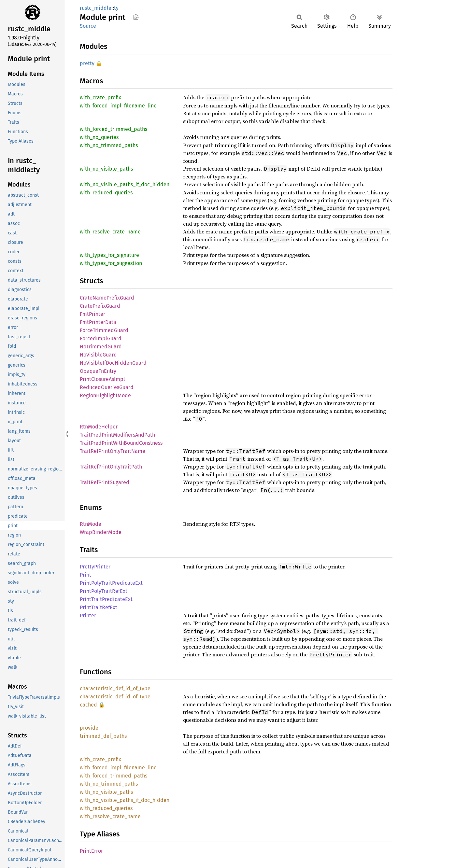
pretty (87, 63)
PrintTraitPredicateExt (106, 599)
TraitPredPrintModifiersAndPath (117, 435)
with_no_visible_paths (106, 169)
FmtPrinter (92, 314)
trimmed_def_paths (103, 736)
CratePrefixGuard (100, 306)
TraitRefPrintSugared (105, 482)
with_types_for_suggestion (111, 263)
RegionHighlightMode (105, 395)
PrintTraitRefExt (99, 607)
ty (116, 8)
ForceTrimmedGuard (104, 330)
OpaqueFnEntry (98, 371)
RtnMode (91, 524)
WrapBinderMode (101, 532)
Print (85, 575)
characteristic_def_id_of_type (115, 688)
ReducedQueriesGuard (107, 387)
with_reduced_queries (106, 193)
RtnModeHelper (99, 427)
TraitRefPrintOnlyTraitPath (111, 467)
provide (89, 728)
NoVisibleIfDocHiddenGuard (113, 363)
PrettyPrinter (95, 567)
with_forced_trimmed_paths (114, 129)
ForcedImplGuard (101, 338)
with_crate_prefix (100, 98)
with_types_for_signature (109, 255)
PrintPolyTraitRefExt (104, 591)
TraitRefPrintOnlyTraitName (113, 451)
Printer (88, 616)
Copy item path (136, 17)
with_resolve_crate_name (110, 232)
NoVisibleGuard (98, 355)
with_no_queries (99, 137)
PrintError (91, 851)
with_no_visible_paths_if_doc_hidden (125, 184)
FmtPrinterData (98, 322)
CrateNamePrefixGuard (107, 298)
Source (88, 26)
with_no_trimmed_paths (109, 145)
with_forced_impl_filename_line (118, 106)
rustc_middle (96, 8)
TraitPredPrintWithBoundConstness (121, 443)
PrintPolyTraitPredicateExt (111, 583)
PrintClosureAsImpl (102, 379)
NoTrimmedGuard (101, 347)
